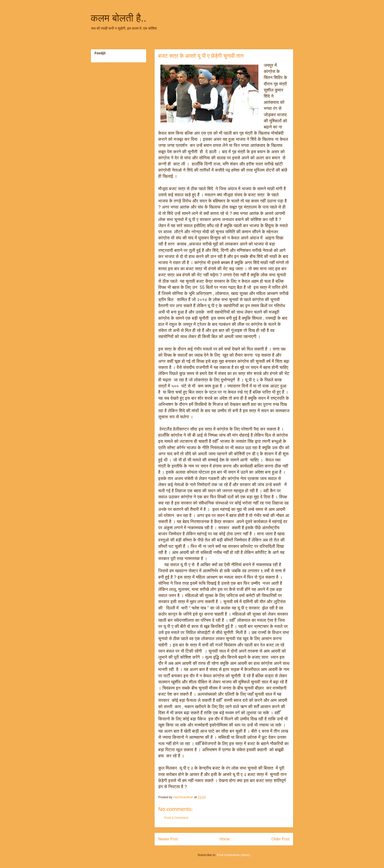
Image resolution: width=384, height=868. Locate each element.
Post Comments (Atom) (234, 855)
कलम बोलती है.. (118, 18)
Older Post (280, 839)
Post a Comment (176, 818)
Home (225, 839)
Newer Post (168, 839)
